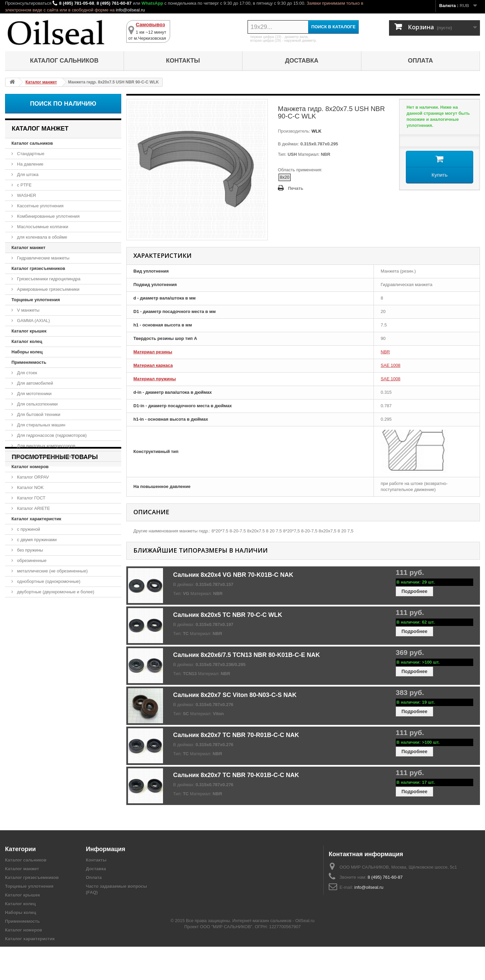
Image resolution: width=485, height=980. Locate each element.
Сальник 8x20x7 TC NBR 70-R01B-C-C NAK (236, 735)
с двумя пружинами (36, 540)
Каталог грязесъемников (38, 268)
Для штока (27, 174)
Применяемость (29, 362)
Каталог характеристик (36, 519)
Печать (296, 188)
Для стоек (26, 373)
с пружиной (28, 529)
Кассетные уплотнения (40, 206)
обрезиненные (31, 561)
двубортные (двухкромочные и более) (55, 592)
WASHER (26, 195)
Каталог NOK (30, 487)
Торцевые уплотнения (36, 300)
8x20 (285, 177)
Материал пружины (155, 379)
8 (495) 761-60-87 (114, 3)
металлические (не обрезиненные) (52, 571)
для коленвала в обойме (41, 237)
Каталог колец (27, 341)
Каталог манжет (28, 248)
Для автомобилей (35, 383)
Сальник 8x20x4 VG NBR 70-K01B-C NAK (233, 575)
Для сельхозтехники (37, 404)
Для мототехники (34, 394)
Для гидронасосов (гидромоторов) (51, 435)
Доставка (302, 61)
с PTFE (24, 185)
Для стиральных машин (41, 425)
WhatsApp (152, 3)
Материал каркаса (153, 365)
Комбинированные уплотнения (48, 216)
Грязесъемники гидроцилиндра (48, 279)
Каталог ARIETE (33, 508)
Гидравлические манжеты (43, 258)
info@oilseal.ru (130, 10)
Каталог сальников (64, 61)
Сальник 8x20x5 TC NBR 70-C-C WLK (228, 615)
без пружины (29, 550)
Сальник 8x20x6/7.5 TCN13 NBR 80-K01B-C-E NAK (247, 655)
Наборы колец (27, 352)
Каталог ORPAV (32, 477)
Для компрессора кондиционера (49, 456)
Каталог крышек (29, 331)
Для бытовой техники (38, 414)
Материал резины (153, 352)
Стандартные (30, 154)
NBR (385, 352)
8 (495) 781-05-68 (76, 3)
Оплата (421, 61)
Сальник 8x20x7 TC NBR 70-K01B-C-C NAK (236, 775)
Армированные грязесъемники (48, 289)
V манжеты (28, 310)
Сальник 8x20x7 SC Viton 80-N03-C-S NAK (235, 695)
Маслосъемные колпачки (42, 227)
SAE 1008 (391, 365)
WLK (316, 131)
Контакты (183, 61)
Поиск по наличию (63, 104)
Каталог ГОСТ (31, 498)
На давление (30, 164)
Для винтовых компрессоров (46, 446)
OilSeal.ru (305, 954)
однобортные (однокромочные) (48, 581)
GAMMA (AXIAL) (33, 321)
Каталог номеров (30, 467)
